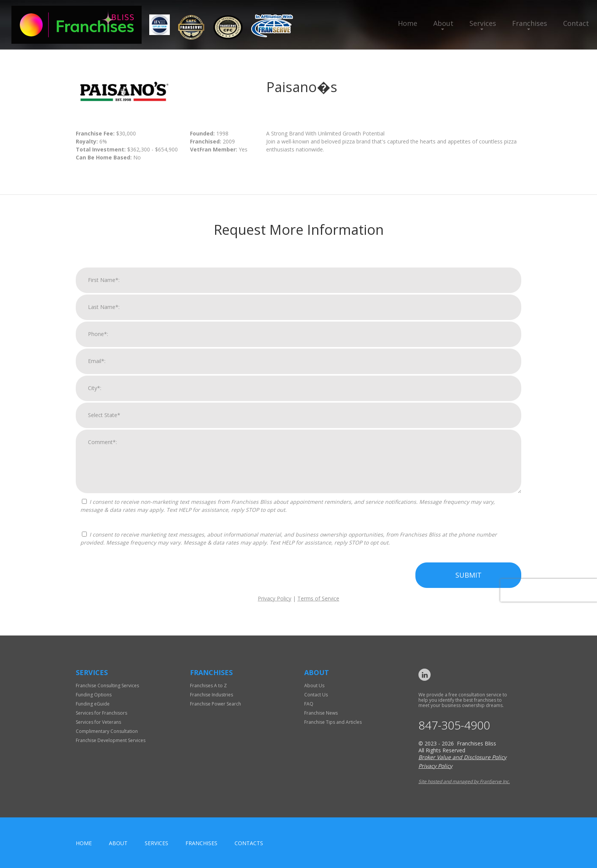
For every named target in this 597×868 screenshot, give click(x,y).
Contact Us (316, 695)
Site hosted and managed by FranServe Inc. (464, 781)
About (443, 23)
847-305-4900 (454, 725)
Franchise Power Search (215, 704)
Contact (576, 23)
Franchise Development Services (111, 740)
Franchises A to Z (208, 686)
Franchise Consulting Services (107, 686)
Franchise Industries (212, 695)
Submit (469, 583)
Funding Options (94, 695)
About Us (314, 686)
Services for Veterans (98, 722)
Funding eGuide (93, 704)
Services (483, 23)
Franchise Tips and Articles (333, 722)
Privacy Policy (275, 606)
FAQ (309, 704)
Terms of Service (318, 606)
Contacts (249, 843)
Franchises (530, 23)
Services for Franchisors (101, 713)
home (84, 843)
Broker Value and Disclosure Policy (462, 757)
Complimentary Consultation (107, 731)
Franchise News (321, 713)
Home (408, 23)
